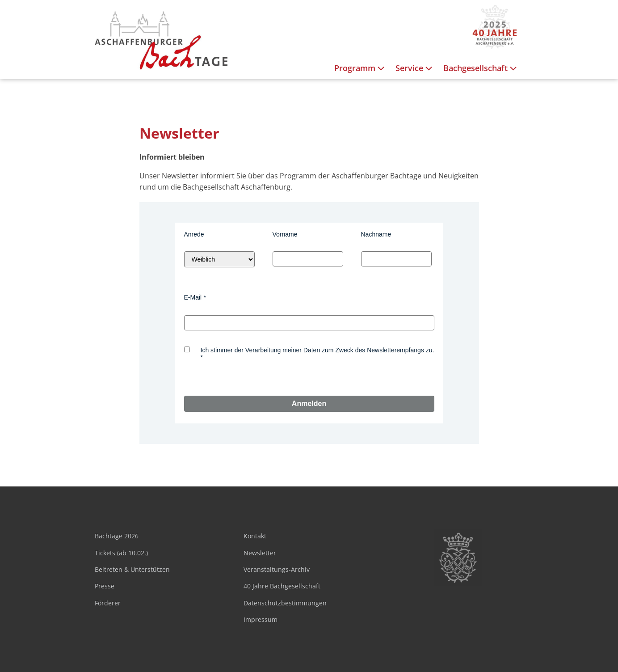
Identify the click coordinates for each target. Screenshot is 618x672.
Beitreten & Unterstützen (132, 569)
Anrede (194, 234)
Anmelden (309, 404)
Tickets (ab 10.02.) (121, 553)
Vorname (285, 234)
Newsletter (260, 553)
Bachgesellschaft (481, 68)
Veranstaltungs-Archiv (277, 569)
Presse (105, 586)
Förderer (108, 603)
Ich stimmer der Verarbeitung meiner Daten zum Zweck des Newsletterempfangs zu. (317, 350)
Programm (360, 68)
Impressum (261, 619)
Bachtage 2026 (117, 536)
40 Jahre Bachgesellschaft (282, 586)
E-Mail (193, 297)
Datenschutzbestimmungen (285, 603)
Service (415, 68)
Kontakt (255, 536)
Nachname (376, 234)
